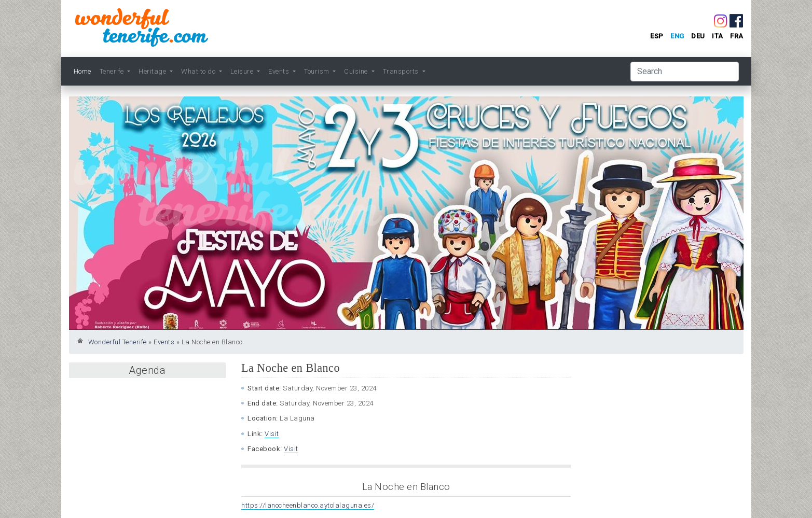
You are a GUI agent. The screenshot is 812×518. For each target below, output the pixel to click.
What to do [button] (199, 71)
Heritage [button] (153, 71)
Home (82, 71)
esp (657, 36)
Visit (272, 434)
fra (737, 36)
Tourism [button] (318, 71)
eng (677, 36)
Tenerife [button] (113, 71)
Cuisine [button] (357, 71)
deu (698, 36)
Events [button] (280, 71)
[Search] (685, 72)
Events (164, 342)
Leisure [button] (243, 71)
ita (718, 36)
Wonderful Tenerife (118, 342)
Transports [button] (402, 71)
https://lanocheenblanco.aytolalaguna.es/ (308, 505)
